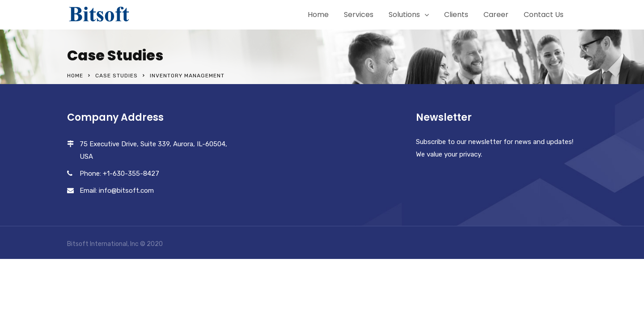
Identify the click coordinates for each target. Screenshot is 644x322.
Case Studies (117, 76)
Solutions (404, 15)
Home (318, 15)
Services (359, 15)
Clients (456, 15)
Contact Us (544, 15)
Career (496, 15)
